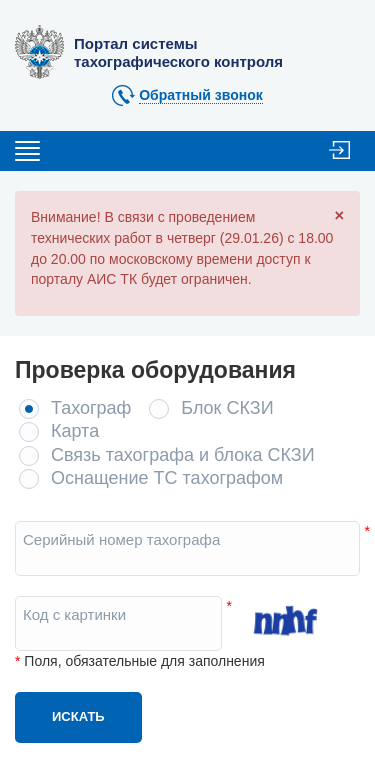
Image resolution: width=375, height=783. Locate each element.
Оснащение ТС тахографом (167, 478)
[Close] (339, 215)
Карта (75, 431)
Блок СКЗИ (227, 408)
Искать (78, 716)
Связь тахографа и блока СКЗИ (183, 455)
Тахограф (91, 408)
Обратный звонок (201, 95)
